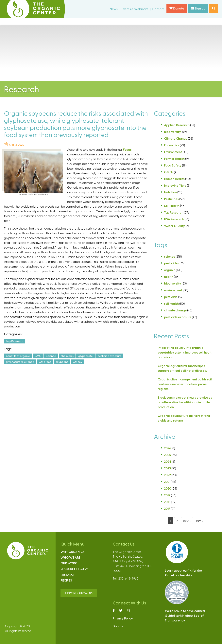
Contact (158, 9)
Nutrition (170, 192)
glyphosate (85, 356)
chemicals (67, 356)
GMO (38, 356)
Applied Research (177, 125)
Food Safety (173, 165)
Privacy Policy (123, 618)
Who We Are (70, 557)
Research (68, 574)
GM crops (45, 362)
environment (173, 290)
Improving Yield (175, 185)
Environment (173, 152)
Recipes (66, 580)
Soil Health (172, 206)
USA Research (174, 219)
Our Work (69, 563)
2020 (168, 488)
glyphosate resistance (20, 362)
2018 (167, 502)
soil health (171, 303)
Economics (172, 145)
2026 (168, 448)
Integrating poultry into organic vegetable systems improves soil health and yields (186, 352)
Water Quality (174, 226)
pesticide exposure (109, 356)
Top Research (15, 341)
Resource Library (74, 569)
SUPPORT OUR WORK (79, 593)
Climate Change (176, 138)
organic (170, 270)
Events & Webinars (135, 9)
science (51, 356)
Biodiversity (172, 132)
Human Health (174, 179)
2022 (167, 475)
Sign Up (198, 8)
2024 (168, 461)
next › (187, 521)
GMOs (169, 172)
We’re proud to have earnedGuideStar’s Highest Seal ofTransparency (185, 615)
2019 (167, 495)
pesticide (171, 297)
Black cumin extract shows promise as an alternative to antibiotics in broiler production (185, 402)
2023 (167, 468)
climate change (175, 310)
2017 (167, 508)
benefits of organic (18, 356)
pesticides (171, 263)
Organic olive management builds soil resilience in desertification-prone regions (185, 384)
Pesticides (171, 199)
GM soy (77, 362)
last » (200, 521)
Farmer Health (174, 158)
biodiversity (173, 283)
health (169, 277)
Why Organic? (72, 552)
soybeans (62, 362)
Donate (177, 8)
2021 (167, 482)
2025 (168, 455)
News (114, 9)
